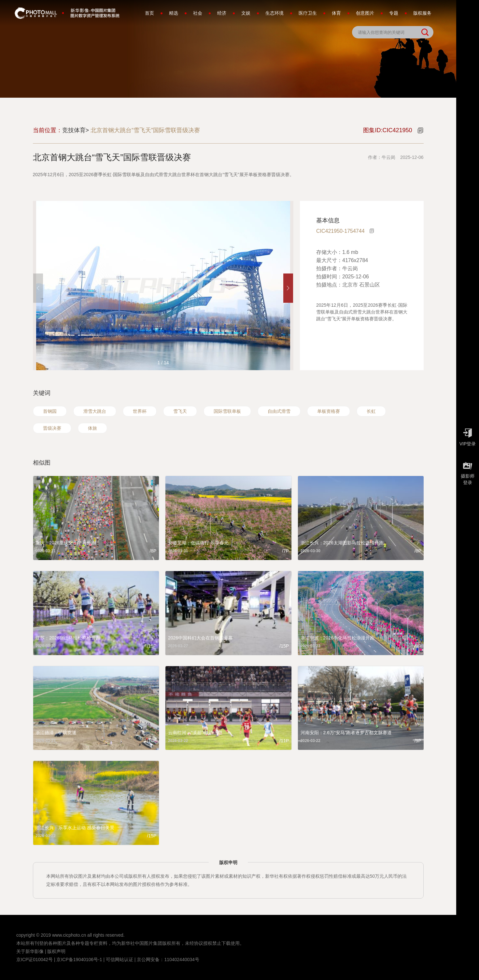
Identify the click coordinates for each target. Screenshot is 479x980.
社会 (198, 13)
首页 (149, 13)
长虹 (371, 411)
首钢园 (50, 411)
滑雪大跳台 (95, 411)
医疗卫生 (308, 13)
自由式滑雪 (279, 411)
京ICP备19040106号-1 (79, 959)
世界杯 (140, 411)
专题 (394, 13)
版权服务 (422, 13)
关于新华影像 (30, 951)
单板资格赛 (329, 411)
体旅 (92, 428)
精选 (174, 13)
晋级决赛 (52, 428)
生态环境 (275, 13)
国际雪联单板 (227, 411)
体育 (336, 13)
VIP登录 (468, 436)
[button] (288, 288)
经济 (222, 13)
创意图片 (365, 13)
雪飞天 (180, 411)
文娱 (246, 13)
